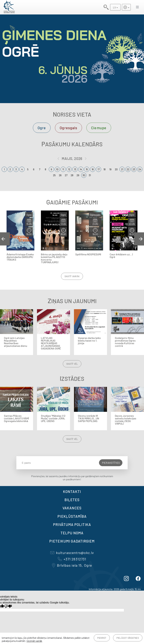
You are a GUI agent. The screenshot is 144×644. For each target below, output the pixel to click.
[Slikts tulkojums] (8, 606)
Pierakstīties (111, 463)
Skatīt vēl (72, 364)
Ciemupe (99, 128)
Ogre (42, 128)
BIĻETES (72, 500)
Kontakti (72, 491)
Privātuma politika (72, 524)
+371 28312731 (72, 559)
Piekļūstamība (72, 516)
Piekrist (102, 638)
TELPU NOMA (72, 533)
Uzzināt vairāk (34, 641)
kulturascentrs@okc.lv (72, 553)
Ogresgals (68, 128)
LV (114, 7)
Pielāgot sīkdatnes (128, 638)
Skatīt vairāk (72, 276)
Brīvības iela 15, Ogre (72, 565)
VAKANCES (72, 508)
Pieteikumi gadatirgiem (72, 541)
